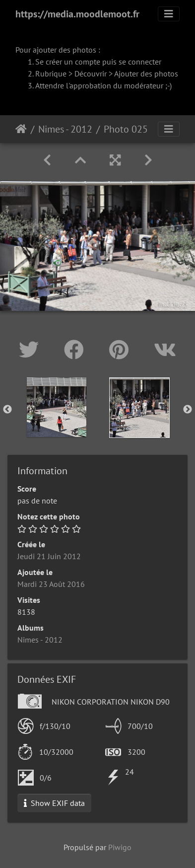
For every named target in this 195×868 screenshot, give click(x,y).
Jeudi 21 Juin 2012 (49, 556)
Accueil (21, 129)
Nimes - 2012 (65, 129)
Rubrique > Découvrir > (75, 73)
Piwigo (120, 847)
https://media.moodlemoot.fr (77, 14)
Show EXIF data (54, 803)
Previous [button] (7, 410)
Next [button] (188, 410)
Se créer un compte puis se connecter (98, 62)
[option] (56, 407)
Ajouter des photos (146, 73)
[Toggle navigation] (169, 14)
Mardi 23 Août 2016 (51, 584)
